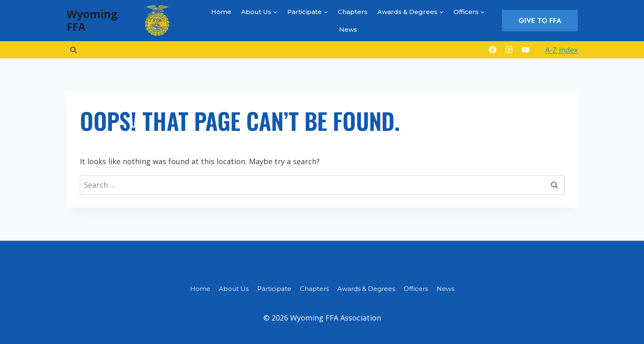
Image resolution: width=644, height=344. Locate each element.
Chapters (353, 12)
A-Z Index (561, 50)
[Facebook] (493, 50)
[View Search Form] (74, 50)
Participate (274, 289)
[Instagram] (509, 50)
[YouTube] (525, 50)
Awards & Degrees (366, 289)
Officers (416, 289)
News (348, 29)
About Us (234, 289)
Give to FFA (540, 21)
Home (221, 12)
